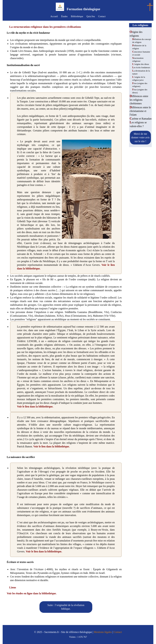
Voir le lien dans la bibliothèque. (35, 407)
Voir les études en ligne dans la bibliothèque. (32, 593)
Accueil (55, 16)
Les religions (140, 25)
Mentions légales (103, 632)
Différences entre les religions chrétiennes (139, 100)
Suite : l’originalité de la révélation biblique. (66, 607)
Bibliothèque (77, 16)
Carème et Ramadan (141, 119)
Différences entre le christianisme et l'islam (140, 111)
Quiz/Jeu (90, 16)
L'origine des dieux (141, 64)
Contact (101, 16)
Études (65, 16)
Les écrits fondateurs (141, 68)
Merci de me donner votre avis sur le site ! (140, 138)
